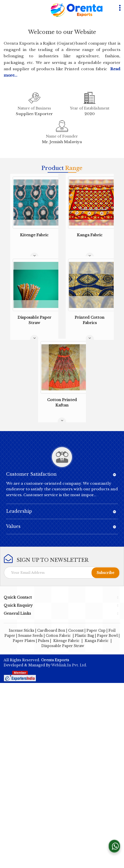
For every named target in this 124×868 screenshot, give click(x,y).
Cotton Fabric (58, 636)
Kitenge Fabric (34, 235)
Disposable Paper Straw (63, 646)
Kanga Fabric (90, 235)
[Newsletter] (62, 573)
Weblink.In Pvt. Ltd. (69, 665)
